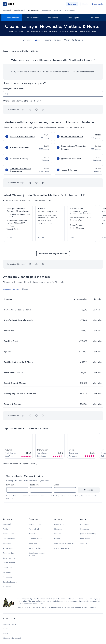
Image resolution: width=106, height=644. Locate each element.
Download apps (9, 582)
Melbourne (9, 331)
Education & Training (19, 159)
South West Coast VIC (14, 373)
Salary (5, 51)
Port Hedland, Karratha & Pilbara (18, 362)
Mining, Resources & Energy (23, 136)
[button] (9, 619)
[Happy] (43, 109)
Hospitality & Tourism (20, 147)
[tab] (28, 40)
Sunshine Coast (11, 341)
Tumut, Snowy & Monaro (15, 383)
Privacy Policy (75, 496)
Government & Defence (72, 136)
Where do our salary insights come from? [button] (23, 101)
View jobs (97, 310)
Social (83, 543)
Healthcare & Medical (71, 159)
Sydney (7, 352)
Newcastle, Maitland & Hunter (25, 51)
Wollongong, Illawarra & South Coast (20, 394)
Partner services (61, 548)
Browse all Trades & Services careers (20, 464)
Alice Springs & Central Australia (18, 320)
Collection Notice (58, 496)
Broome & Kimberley (13, 404)
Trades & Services (69, 170)
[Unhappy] (30, 109)
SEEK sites (7, 587)
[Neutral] (37, 109)
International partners (63, 543)
